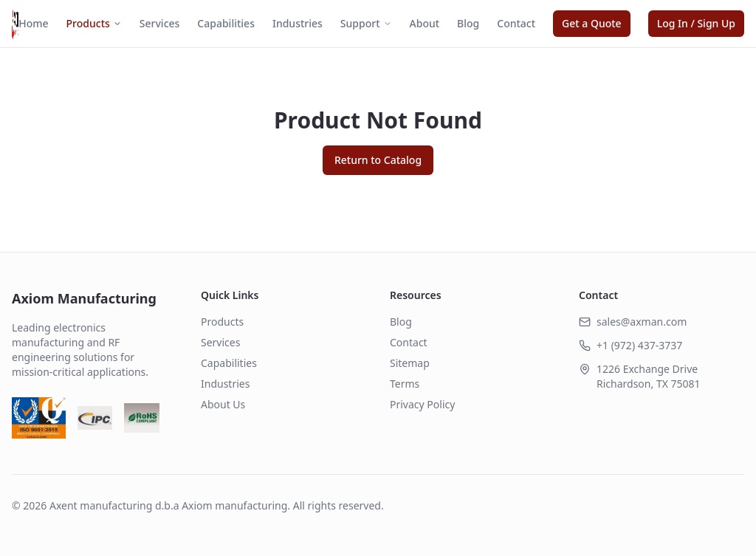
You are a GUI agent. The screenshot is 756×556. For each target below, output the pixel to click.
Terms (405, 384)
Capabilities (226, 23)
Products (94, 23)
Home (33, 23)
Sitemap (410, 363)
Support (366, 23)
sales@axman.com (642, 322)
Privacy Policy (422, 404)
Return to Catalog (378, 160)
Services (160, 23)
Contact (516, 23)
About (425, 23)
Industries (298, 23)
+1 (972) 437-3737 (639, 345)
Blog (468, 23)
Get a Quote (592, 23)
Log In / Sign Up (696, 23)
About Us (223, 404)
